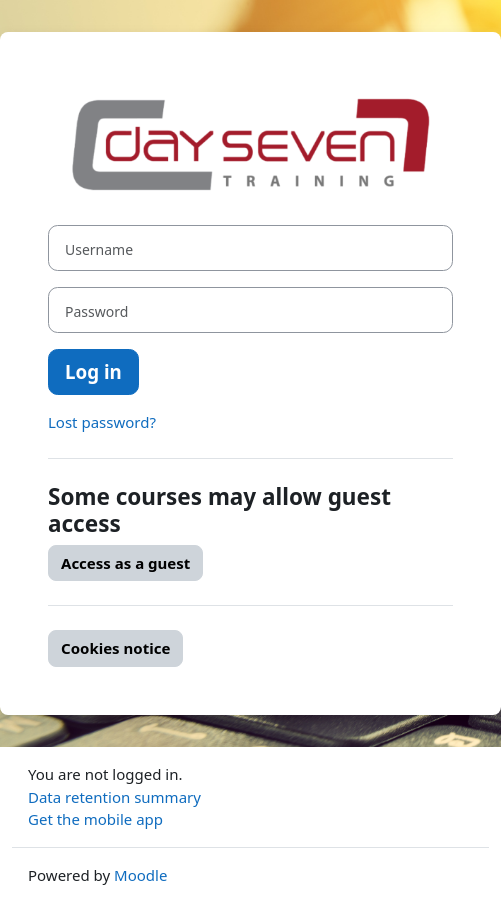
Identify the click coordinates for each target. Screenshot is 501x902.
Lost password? (102, 422)
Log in (93, 371)
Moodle (140, 875)
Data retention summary (114, 797)
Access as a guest (125, 563)
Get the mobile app (95, 819)
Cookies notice (115, 648)
